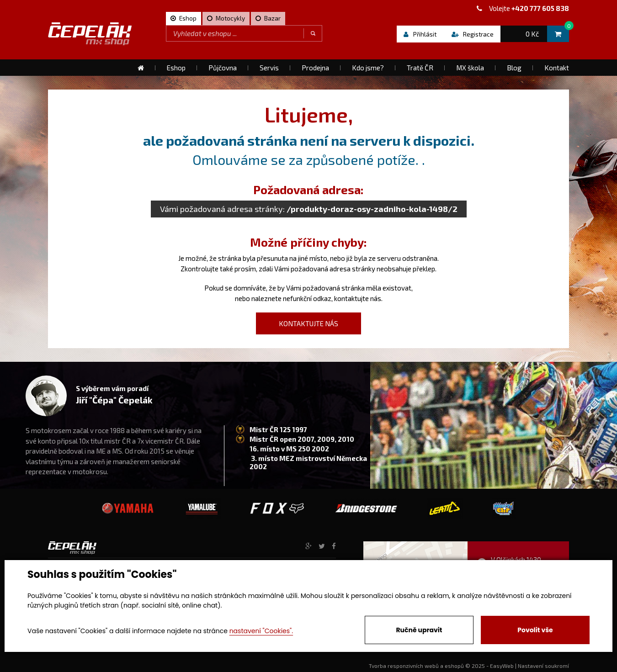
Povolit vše (535, 630)
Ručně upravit (419, 630)
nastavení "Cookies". (261, 631)
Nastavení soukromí (543, 666)
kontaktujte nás (358, 298)
